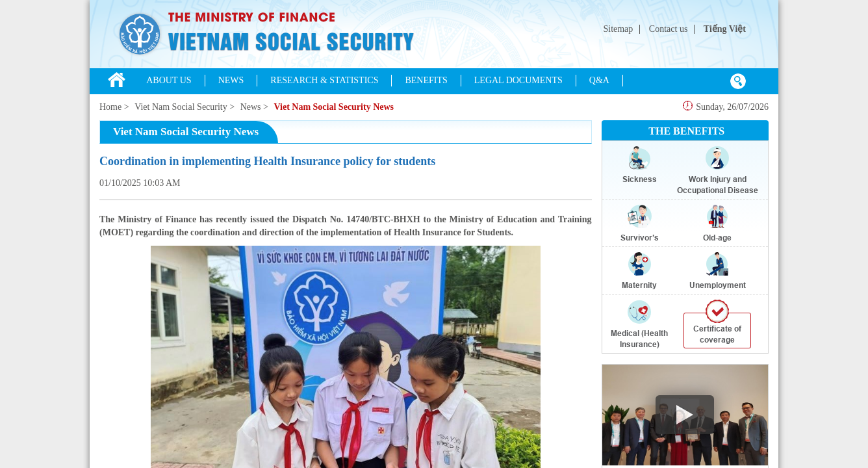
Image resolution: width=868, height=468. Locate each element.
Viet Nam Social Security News (334, 107)
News (251, 107)
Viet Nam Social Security (181, 107)
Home (110, 107)
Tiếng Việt (725, 29)
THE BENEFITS (686, 131)
